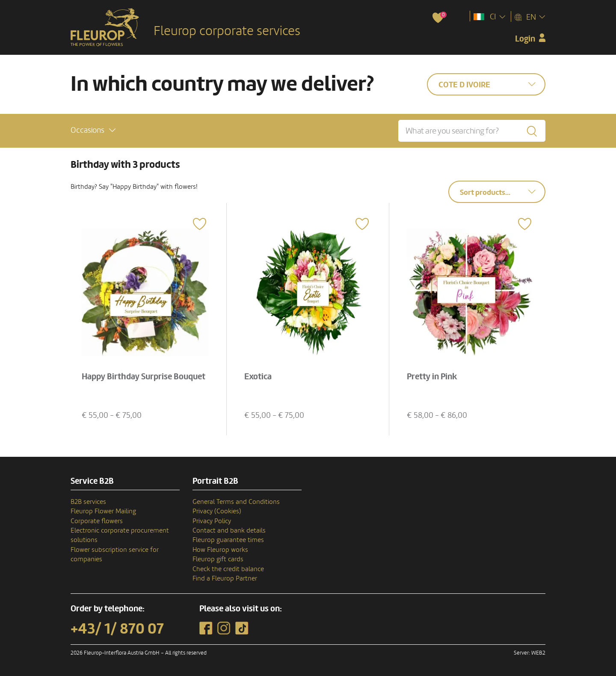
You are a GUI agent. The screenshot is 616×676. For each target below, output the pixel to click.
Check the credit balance (228, 569)
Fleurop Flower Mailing (103, 511)
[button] (93, 130)
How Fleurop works (220, 550)
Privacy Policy (212, 521)
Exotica (258, 377)
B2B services (88, 502)
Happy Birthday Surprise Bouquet (144, 377)
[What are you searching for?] (472, 131)
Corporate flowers (97, 521)
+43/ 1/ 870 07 (117, 629)
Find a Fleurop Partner (225, 578)
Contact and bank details (229, 530)
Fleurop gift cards (218, 559)
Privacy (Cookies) (217, 511)
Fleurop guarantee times (228, 540)
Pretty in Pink (432, 377)
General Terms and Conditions (236, 502)
